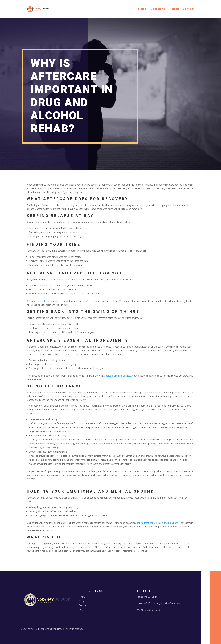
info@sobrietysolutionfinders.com (163, 603)
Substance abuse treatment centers (45, 301)
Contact (189, 9)
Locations (158, 9)
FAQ (81, 610)
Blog (176, 9)
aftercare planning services (118, 376)
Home (143, 9)
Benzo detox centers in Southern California (158, 523)
